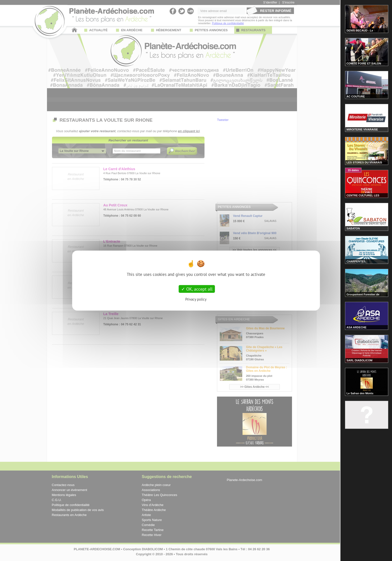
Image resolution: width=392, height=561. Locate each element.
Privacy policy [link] (196, 299)
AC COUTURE (356, 96)
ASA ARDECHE (356, 327)
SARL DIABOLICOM (359, 360)
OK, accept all (197, 289)
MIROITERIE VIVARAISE (362, 129)
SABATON (353, 228)
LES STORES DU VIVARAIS (364, 162)
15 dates (353, 170)
